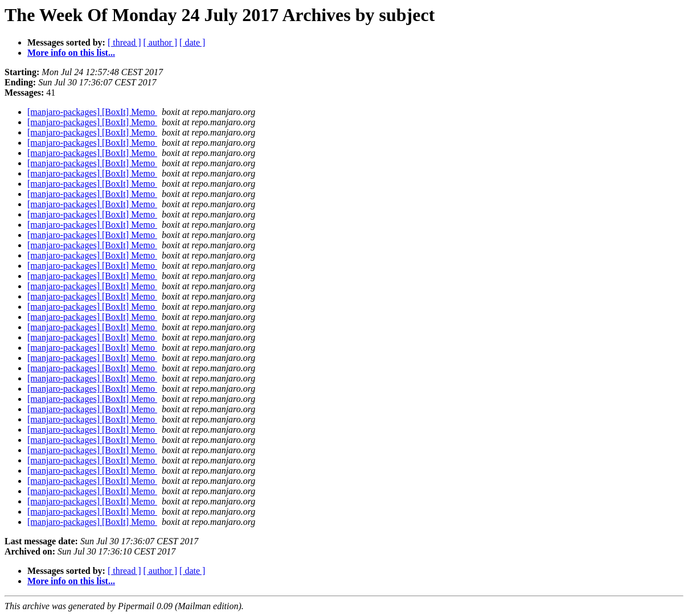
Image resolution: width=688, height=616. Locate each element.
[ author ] (161, 42)
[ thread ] (124, 42)
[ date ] (192, 42)
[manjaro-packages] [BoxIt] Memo (92, 112)
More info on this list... (71, 53)
